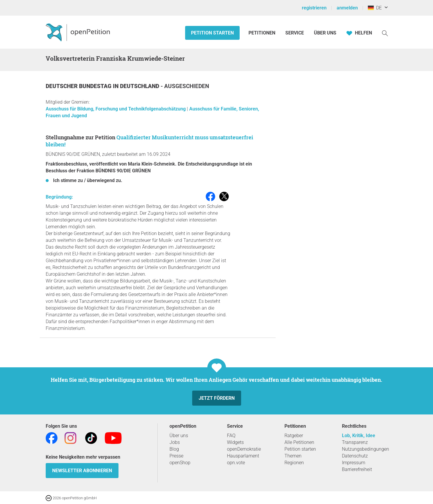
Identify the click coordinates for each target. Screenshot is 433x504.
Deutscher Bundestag (79, 86)
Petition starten (212, 33)
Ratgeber (294, 436)
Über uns (179, 436)
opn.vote (236, 463)
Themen (293, 456)
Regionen (294, 463)
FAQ (231, 436)
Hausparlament (243, 456)
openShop (180, 463)
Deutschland (140, 86)
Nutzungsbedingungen (366, 449)
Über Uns (325, 33)
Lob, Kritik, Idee (359, 436)
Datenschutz (355, 456)
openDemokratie (244, 449)
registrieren (314, 8)
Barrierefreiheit (357, 469)
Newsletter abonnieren (82, 471)
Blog (174, 449)
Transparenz (355, 442)
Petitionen (262, 33)
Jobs (175, 442)
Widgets (235, 442)
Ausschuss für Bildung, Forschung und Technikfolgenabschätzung (116, 109)
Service (295, 33)
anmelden (347, 8)
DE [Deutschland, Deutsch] (375, 8)
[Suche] (385, 33)
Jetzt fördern (217, 398)
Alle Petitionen (299, 442)
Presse (176, 456)
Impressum (354, 463)
